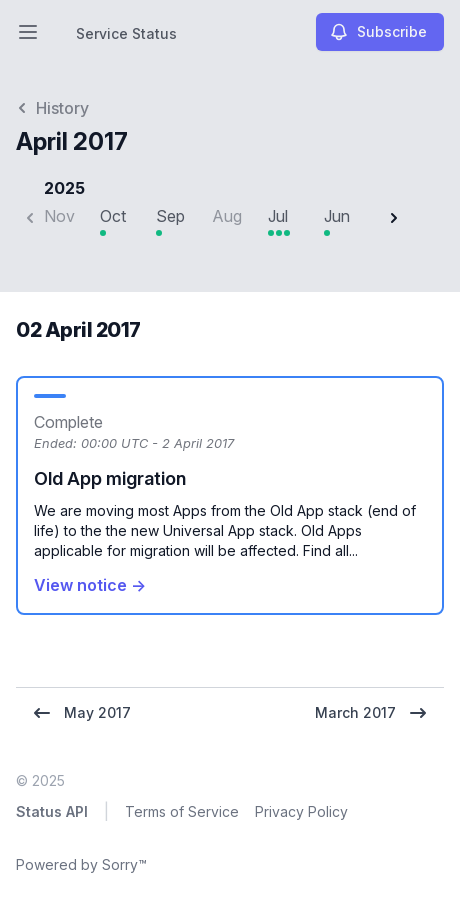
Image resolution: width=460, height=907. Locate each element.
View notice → (90, 585)
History (52, 108)
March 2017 (371, 713)
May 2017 (81, 713)
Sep (170, 216)
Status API (52, 811)
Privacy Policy (301, 811)
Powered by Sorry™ (81, 864)
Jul (278, 216)
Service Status (126, 33)
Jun (337, 216)
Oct (113, 216)
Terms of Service (182, 811)
